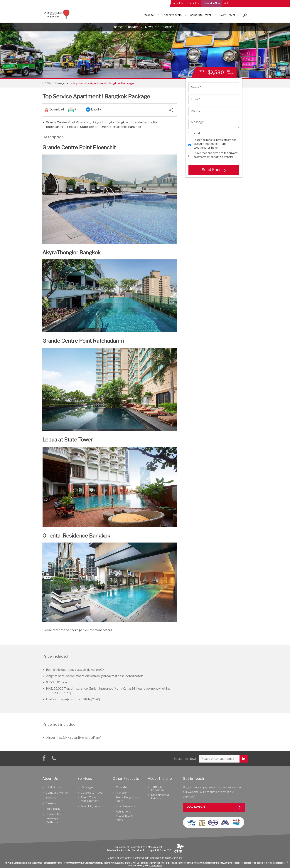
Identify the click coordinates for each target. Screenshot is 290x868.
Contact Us (193, 3)
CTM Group (53, 787)
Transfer (121, 793)
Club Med (132, 27)
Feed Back (53, 809)
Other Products (172, 15)
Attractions (124, 812)
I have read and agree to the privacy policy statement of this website (216, 155)
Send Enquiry (214, 170)
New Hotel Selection (160, 27)
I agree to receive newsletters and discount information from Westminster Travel (215, 144)
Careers (51, 803)
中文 (227, 3)
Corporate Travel (200, 15)
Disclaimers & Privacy (160, 797)
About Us (178, 3)
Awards (51, 798)
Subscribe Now (212, 3)
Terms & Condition (157, 788)
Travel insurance (127, 806)
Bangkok (62, 83)
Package (148, 15)
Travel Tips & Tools (125, 818)
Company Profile (57, 793)
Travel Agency (90, 806)
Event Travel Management (90, 799)
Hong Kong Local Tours (128, 799)
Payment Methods (52, 821)
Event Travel (227, 15)
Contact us (196, 807)
